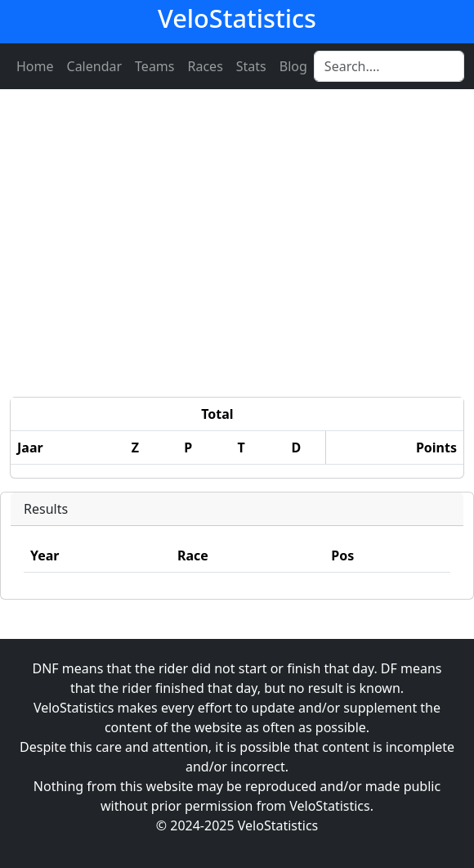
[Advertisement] (237, 243)
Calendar (95, 66)
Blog (293, 66)
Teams (154, 66)
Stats (251, 66)
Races (206, 66)
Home (35, 66)
